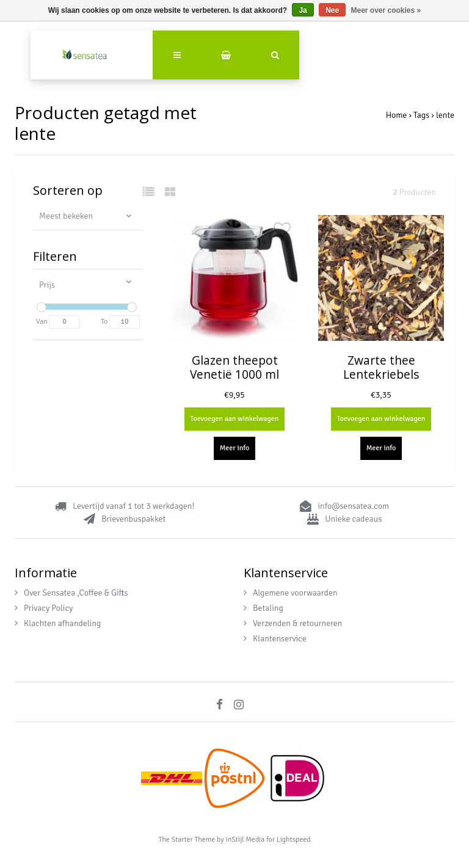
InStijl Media (245, 840)
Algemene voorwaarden (291, 593)
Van (42, 322)
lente (445, 115)
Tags (421, 115)
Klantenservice (275, 639)
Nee (332, 10)
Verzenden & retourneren (293, 623)
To (104, 322)
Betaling (264, 608)
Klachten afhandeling (58, 623)
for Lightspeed (289, 840)
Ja (303, 10)
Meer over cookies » (386, 10)
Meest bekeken (66, 216)
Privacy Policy (44, 608)
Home (397, 115)
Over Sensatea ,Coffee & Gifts (71, 593)
